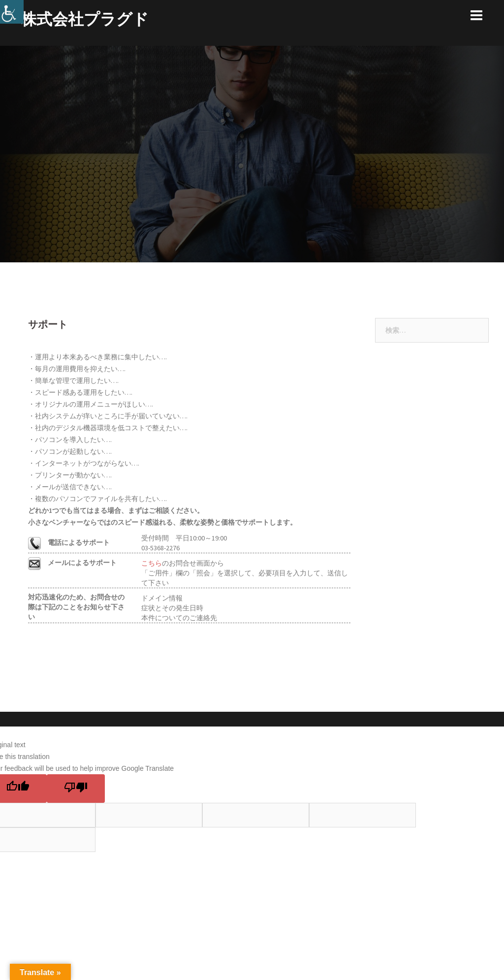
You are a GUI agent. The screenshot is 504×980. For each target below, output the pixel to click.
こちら (152, 563)
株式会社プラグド (85, 19)
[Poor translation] (76, 789)
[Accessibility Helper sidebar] (12, 12)
